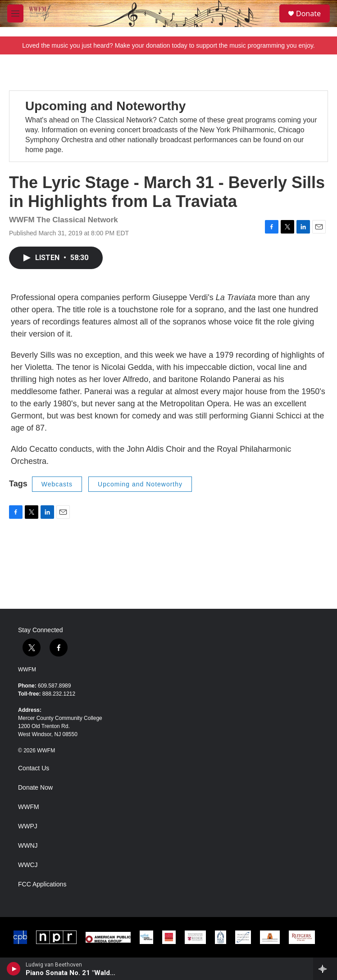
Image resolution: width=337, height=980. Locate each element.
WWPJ (28, 826)
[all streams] (325, 969)
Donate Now (35, 788)
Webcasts (57, 484)
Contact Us (34, 768)
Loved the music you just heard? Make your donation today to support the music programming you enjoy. (168, 45)
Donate (308, 13)
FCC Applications (42, 884)
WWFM (27, 670)
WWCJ (28, 865)
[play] (14, 969)
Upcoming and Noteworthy (105, 106)
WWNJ (28, 846)
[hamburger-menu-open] (15, 13)
